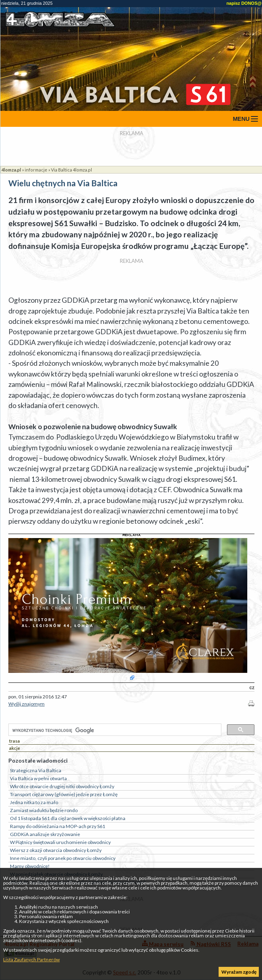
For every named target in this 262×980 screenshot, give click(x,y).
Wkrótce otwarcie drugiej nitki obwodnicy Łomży (62, 786)
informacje (36, 170)
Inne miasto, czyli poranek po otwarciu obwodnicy (63, 858)
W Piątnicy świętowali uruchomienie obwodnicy (60, 842)
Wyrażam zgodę (239, 972)
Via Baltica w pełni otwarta (38, 778)
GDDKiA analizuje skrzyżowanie (45, 834)
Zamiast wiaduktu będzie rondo (44, 810)
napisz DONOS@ (244, 3)
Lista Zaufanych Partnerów (31, 959)
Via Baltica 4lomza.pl (71, 170)
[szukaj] (114, 730)
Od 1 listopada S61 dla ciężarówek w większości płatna (68, 818)
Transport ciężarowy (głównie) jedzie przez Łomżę (64, 794)
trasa (15, 741)
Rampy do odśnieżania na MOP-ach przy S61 (58, 826)
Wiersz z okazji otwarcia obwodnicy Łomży (56, 850)
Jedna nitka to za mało (34, 802)
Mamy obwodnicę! (30, 866)
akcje (15, 748)
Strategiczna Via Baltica (36, 770)
